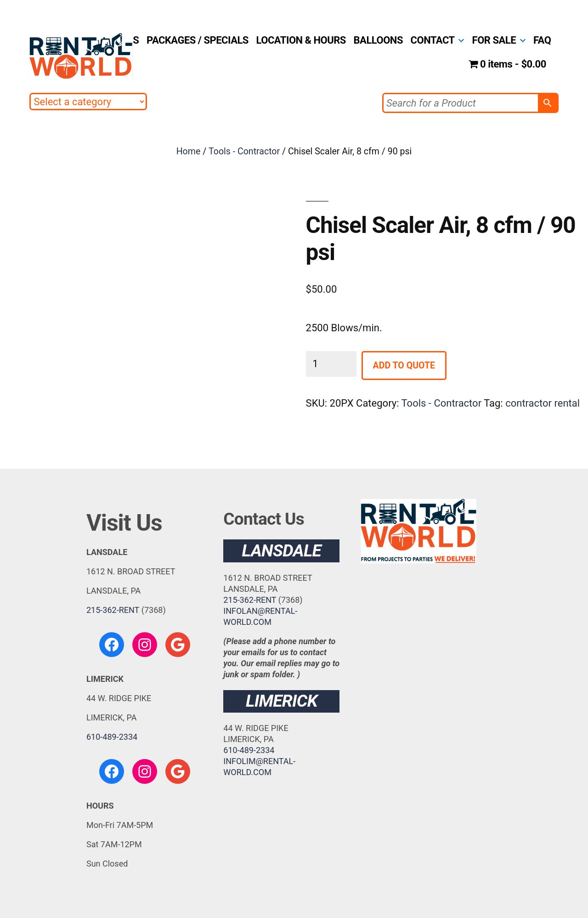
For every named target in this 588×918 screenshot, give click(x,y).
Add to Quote (404, 365)
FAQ (542, 40)
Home (189, 151)
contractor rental (543, 403)
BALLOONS (378, 40)
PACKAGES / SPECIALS (198, 40)
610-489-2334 (112, 737)
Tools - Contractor (244, 151)
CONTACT (433, 40)
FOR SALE (494, 40)
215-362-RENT (113, 610)
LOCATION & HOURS (301, 40)
